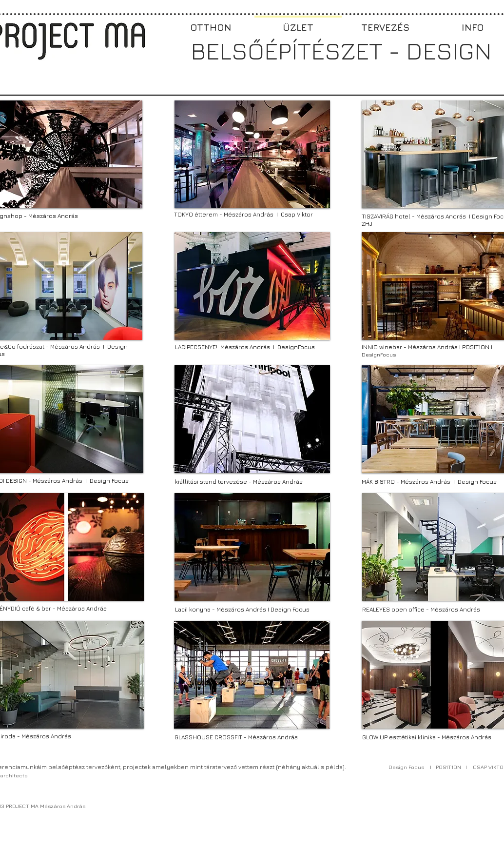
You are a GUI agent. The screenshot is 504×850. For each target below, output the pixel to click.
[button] (252, 154)
